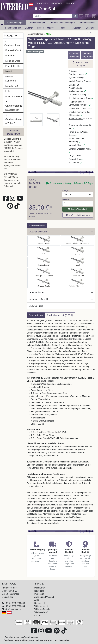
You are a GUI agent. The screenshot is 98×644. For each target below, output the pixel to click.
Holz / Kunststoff (14, 96)
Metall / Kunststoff (11, 79)
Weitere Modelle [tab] (37, 226)
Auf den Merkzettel (74, 55)
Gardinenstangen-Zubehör (14, 119)
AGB (36, 600)
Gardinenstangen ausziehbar (14, 105)
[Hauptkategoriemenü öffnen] (2, 25)
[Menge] (78, 203)
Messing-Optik (13, 61)
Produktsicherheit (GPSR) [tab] (60, 315)
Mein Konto (39, 588)
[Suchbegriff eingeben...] (53, 16)
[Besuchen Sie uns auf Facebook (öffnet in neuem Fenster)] (36, 8)
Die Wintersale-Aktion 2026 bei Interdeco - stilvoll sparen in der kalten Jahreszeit (13, 180)
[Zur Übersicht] (91, 33)
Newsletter (39, 591)
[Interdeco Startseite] (14, 6)
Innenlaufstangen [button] (38, 23)
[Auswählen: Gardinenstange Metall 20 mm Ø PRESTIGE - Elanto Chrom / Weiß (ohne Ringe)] (44, 273)
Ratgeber (57, 3)
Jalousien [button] (77, 28)
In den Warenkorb (78, 209)
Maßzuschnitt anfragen (81, 64)
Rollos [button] (63, 28)
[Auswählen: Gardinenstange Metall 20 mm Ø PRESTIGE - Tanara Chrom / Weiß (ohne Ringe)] (44, 262)
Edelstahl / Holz (14, 66)
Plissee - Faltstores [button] (46, 28)
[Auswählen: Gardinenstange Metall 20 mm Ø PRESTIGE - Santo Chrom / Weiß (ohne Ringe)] (44, 241)
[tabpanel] (61, 423)
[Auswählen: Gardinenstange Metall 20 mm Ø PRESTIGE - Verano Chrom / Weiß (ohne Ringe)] (77, 273)
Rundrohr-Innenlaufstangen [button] (62, 23)
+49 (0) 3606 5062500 (15, 603)
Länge (65, 190)
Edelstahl (10, 56)
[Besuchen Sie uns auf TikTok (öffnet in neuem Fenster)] (54, 8)
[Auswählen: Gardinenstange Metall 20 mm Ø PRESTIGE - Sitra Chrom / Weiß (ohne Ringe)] (77, 251)
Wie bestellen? (41, 612)
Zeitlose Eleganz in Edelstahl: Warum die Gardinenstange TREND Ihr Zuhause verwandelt (13, 145)
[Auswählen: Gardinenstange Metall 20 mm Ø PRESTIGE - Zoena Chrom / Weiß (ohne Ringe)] (77, 283)
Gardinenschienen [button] (87, 23)
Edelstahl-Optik (13, 50)
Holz (8, 91)
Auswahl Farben (61, 292)
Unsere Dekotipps (13, 132)
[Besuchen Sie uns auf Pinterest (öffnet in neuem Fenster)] (50, 8)
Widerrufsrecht (41, 606)
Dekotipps (42, 3)
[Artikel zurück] (88, 33)
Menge (66, 199)
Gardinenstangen (13, 43)
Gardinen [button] (29, 28)
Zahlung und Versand (44, 597)
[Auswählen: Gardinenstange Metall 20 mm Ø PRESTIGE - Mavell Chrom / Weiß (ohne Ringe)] (44, 283)
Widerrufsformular (42, 609)
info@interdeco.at (13, 609)
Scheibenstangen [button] (13, 28)
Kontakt (38, 615)
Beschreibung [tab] (36, 315)
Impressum (39, 594)
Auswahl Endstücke (61, 232)
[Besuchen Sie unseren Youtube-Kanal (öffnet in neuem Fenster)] (45, 8)
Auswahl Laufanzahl (61, 299)
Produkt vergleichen (87, 55)
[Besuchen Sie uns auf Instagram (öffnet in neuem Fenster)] (40, 8)
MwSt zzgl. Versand (30, 637)
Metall (8, 71)
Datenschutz (40, 603)
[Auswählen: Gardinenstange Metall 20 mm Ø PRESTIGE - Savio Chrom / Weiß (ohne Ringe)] (44, 251)
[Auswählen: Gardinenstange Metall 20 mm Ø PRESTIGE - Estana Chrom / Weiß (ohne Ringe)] (77, 241)
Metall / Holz (12, 86)
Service (70, 3)
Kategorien (12, 36)
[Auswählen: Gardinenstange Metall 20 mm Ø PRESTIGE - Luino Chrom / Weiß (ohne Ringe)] (77, 262)
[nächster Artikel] (94, 33)
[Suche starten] (75, 16)
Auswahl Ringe (61, 306)
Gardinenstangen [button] (15, 23)
